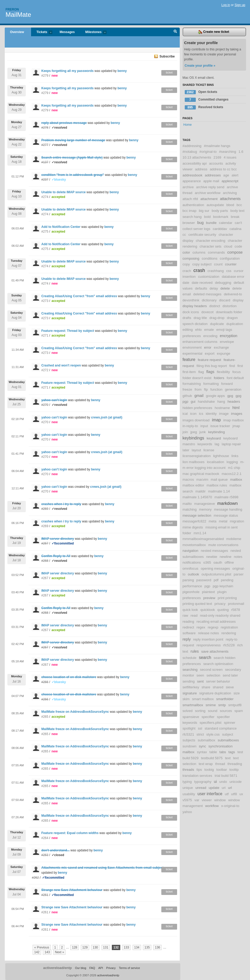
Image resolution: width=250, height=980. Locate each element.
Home (188, 125)
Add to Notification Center (61, 227)
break (235, 217)
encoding (210, 336)
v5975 (187, 800)
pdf (216, 580)
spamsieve (191, 717)
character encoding (211, 241)
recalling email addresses (216, 622)
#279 (45, 76)
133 (126, 947)
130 (95, 947)
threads (188, 770)
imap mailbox (234, 420)
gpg (230, 396)
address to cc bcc (223, 169)
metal (223, 521)
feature (189, 360)
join (185, 432)
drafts (187, 318)
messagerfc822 (194, 521)
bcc (239, 205)
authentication (193, 205)
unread (201, 788)
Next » (60, 952)
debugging (223, 283)
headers (234, 402)
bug (201, 223)
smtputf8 (235, 705)
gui (193, 402)
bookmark (221, 217)
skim (186, 699)
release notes (209, 633)
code (239, 246)
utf (227, 794)
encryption (228, 336)
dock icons (191, 312)
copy (186, 264)
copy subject (202, 264)
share (206, 687)
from (198, 389)
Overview (17, 32)
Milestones (93, 32)
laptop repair (231, 444)
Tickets (42, 32)
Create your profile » (200, 66)
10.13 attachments (197, 157)
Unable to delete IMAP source (64, 192)
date (186, 283)
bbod (230, 205)
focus (237, 372)
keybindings (193, 438)
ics (201, 414)
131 (106, 947)
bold (207, 217)
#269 (45, 526)
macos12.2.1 (232, 474)
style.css (213, 734)
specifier (208, 717)
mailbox (236, 479)
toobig (209, 770)
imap (216, 420)
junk (203, 432)
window (220, 800)
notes (238, 557)
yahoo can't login (54, 417)
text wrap (206, 764)
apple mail (211, 181)
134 (137, 947)
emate (209, 330)
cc (184, 235)
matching (190, 509)
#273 (45, 301)
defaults (201, 288)
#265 (45, 717)
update (214, 788)
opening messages (215, 568)
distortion (230, 306)
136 (157, 947)
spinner (230, 723)
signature (190, 693)
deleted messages (207, 294)
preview (209, 598)
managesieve (204, 504)
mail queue (219, 479)
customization (209, 277)
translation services (197, 776)
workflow (212, 806)
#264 (45, 838)
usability (189, 794)
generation (233, 389)
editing (188, 330)
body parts (220, 211)
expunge (224, 353)
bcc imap (190, 211)
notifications (192, 562)
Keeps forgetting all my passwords (67, 71)
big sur (204, 211)
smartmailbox (193, 705)
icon (193, 414)
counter (231, 264)
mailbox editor (193, 485)
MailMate (18, 15)
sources (226, 711)
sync (202, 746)
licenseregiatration (197, 456)
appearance (192, 181)
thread (220, 764)
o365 (207, 562)
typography (203, 782)
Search (175, 32)
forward (227, 384)
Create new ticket (214, 32)
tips (199, 770)
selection (213, 675)
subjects (189, 740)
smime (211, 705)
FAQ (92, 968)
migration (237, 521)
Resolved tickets (204, 107)
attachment (209, 199)
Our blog (81, 968)
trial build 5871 (226, 776)
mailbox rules (217, 485)
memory (205, 509)
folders (219, 378)
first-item (189, 372)
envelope (227, 342)
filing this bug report (212, 366)
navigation (191, 551)
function (216, 389)
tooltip (234, 770)
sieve (230, 687)
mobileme (234, 539)
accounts (216, 163)
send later (230, 675)
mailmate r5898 (226, 497)
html (236, 408)
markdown (227, 503)
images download (196, 420)
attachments (230, 199)
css (229, 271)
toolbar (222, 770)
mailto (187, 504)
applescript (230, 181)
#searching (227, 152)
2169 (217, 157)
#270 (45, 422)
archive (188, 187)
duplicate (217, 324)
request (188, 645)
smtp (222, 705)
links (235, 456)
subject (228, 734)
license (209, 450)
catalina (235, 229)
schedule (190, 658)
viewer (207, 800)
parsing (188, 580)
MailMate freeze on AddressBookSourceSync (75, 712)
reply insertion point (208, 639)
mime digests (193, 527)
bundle (211, 223)
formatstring (192, 384)
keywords (205, 444)
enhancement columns (200, 342)
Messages (67, 32)
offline (229, 562)
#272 (45, 370)
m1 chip (234, 468)
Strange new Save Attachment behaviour (72, 907)
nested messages (214, 551)
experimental (193, 353)
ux (241, 794)
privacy (220, 604)
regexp (213, 627)
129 (85, 947)
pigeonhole (191, 592)
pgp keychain (223, 586)
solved (188, 711)
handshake (206, 402)
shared (218, 687)
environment (192, 347)
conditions (210, 258)
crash (199, 270)
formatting (211, 384)
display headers (195, 306)
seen (200, 675)
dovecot (207, 312)
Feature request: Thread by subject (68, 331)
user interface (210, 794)
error (208, 347)
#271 (45, 336)
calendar (226, 223)
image (224, 414)
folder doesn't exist (197, 378)
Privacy (111, 968)
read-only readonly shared (220, 615)
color (186, 252)
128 (74, 947)
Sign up (240, 5)
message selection (197, 515)
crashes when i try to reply (61, 521)
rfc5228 (229, 645)
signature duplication (215, 693)
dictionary (209, 300)
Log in (226, 5)
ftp (206, 389)
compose (235, 252)
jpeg (194, 432)
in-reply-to (190, 426)
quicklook (208, 610)
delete (225, 288)
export (210, 353)
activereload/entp (57, 968)
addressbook (193, 175)
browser (189, 223)
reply (187, 639)
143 (47, 952)
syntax (202, 752)
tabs (223, 752)
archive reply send (210, 187)
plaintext (208, 592)
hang (221, 402)
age (226, 175)
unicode (236, 782)
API (101, 968)
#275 (45, 232)
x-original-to (230, 806)
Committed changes (207, 100)
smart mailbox (203, 699)
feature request (209, 360)
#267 (45, 578)
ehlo (199, 330)
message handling (228, 509)
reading (188, 622)
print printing (227, 598)
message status (226, 515)
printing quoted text (197, 604)
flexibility (223, 372)
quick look (190, 610)
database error (233, 277)
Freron (12, 9)
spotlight (189, 728)
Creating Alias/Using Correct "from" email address (79, 296)
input (204, 426)
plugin (222, 592)
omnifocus (191, 568)
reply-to (232, 639)
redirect (188, 627)
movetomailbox (194, 545)
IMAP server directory (58, 573)
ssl (200, 728)
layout (196, 450)
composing (191, 258)
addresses (213, 175)
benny (122, 71)
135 (147, 947)
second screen (211, 670)
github (187, 396)
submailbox (206, 740)
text (228, 758)
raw (185, 615)
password (204, 580)
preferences (192, 598)
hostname (222, 408)
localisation (215, 462)
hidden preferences (197, 408)
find (232, 366)
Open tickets (201, 92)
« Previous (42, 947)
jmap (236, 426)
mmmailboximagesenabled (203, 539)
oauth (218, 562)
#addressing (192, 146)
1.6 (241, 152)
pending (227, 580)
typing (187, 782)
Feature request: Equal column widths (70, 833)
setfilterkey (191, 687)
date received (202, 283)
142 (37, 952)
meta (212, 521)
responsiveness (209, 645)
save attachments (215, 651)
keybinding (216, 432)
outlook (194, 574)
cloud (228, 246)
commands (216, 252)
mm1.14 (200, 533)
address (201, 169)
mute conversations (223, 545)
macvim (202, 479)
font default (235, 378)
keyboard (214, 438)
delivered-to (233, 294)
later (186, 450)
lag (217, 444)
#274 (45, 197)
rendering (229, 633)
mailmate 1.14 (219, 491)
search (205, 657)
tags (232, 752)
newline (226, 557)
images (237, 414)
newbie (212, 557)
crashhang (216, 271)
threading (235, 764)
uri (224, 788)
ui (215, 782)
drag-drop (217, 318)
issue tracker (220, 426)
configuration (230, 258)
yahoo (187, 812)
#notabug (190, 152)
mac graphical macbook (201, 474)
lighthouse (221, 456)
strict (200, 734)
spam (239, 711)
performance (192, 586)
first (240, 366)
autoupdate (215, 205)
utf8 (234, 794)
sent (200, 681)
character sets (211, 246)
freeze (187, 389)
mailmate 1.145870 (197, 497)
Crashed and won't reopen (61, 365)
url (230, 788)
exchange (221, 347)
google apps (216, 396)
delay (214, 288)
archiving (230, 193)
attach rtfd (190, 199)
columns (199, 252)
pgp (207, 586)
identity (211, 414)
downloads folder (229, 312)
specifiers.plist (211, 723)
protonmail (236, 604)
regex (201, 627)
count (218, 264)
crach (187, 271)
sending (189, 681)
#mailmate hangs (217, 146)
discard (225, 300)
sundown (190, 746)
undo (223, 782)
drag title (200, 318)
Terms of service (129, 968)
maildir (200, 491)
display (238, 300)
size (236, 693)
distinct (215, 306)
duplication (235, 324)
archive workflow (207, 193)
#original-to (208, 152)
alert (235, 175)
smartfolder (225, 699)
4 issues (230, 157)
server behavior (218, 681)
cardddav (220, 229)
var (197, 800)
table (213, 752)
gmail (199, 396)
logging (232, 462)
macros (188, 479)
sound (213, 711)
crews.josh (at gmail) (107, 417)
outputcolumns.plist (216, 574)
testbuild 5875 (212, 758)
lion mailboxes (194, 462)
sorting (200, 711)
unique (188, 788)
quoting (223, 610)
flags (210, 372)
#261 (45, 912)
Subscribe (167, 56)
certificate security (202, 235)
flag (201, 372)
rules (195, 651)
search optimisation (218, 664)
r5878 (236, 610)
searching (190, 670)
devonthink (191, 300)
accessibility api (195, 163)
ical (185, 414)
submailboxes (228, 740)
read (194, 615)
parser (239, 574)
